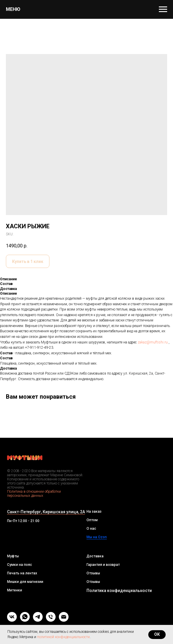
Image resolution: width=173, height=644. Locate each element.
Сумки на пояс (20, 565)
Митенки (15, 590)
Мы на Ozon (97, 537)
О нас (91, 529)
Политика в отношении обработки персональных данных (34, 494)
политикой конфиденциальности (63, 637)
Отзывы (93, 573)
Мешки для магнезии (25, 582)
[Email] (64, 620)
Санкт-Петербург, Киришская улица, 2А (46, 512)
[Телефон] (51, 620)
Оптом (92, 520)
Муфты (13, 556)
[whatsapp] (25, 620)
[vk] (12, 620)
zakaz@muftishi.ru (153, 342)
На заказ (94, 511)
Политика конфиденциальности (119, 591)
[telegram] (38, 620)
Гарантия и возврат (103, 565)
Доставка (95, 556)
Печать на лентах (22, 573)
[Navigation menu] (163, 9)
